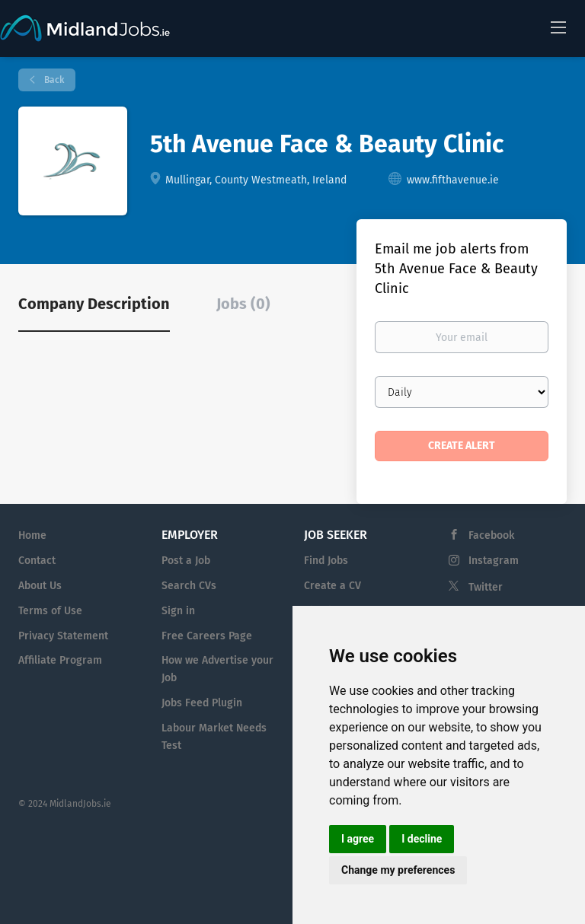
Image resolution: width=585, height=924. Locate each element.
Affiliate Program (60, 660)
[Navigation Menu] (558, 27)
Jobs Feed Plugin (202, 703)
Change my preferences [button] (398, 870)
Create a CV (332, 586)
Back (53, 80)
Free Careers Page (207, 636)
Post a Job (186, 561)
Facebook (491, 535)
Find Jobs (326, 561)
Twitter (486, 587)
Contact (37, 561)
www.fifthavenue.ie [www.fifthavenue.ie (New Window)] (453, 180)
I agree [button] (358, 839)
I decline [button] (422, 839)
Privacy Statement (63, 636)
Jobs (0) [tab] (243, 304)
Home (32, 535)
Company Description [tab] (94, 304)
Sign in (178, 611)
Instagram (494, 561)
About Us (40, 586)
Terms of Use (50, 611)
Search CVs (189, 586)
